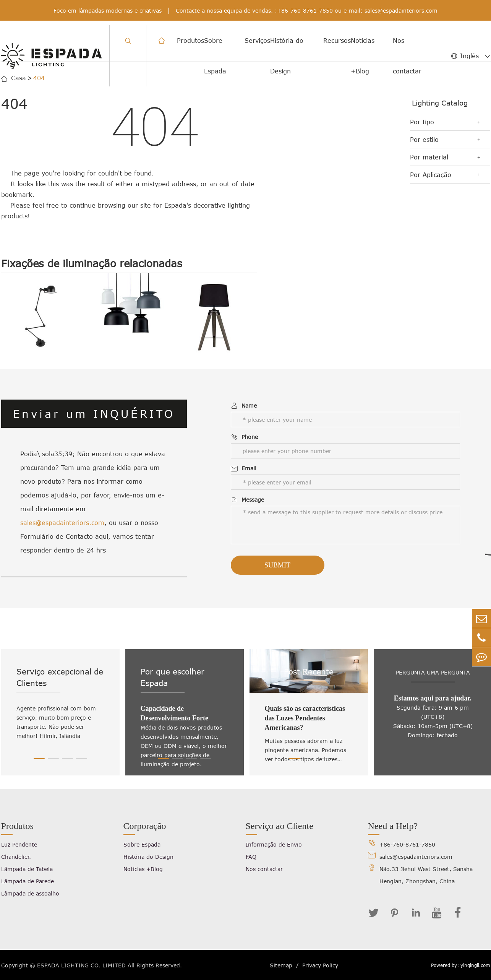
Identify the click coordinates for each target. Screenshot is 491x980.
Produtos (190, 41)
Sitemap (281, 965)
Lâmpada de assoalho (30, 893)
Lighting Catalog (440, 103)
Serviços (257, 41)
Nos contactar (407, 56)
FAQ (251, 857)
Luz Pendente (19, 844)
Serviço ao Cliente (280, 826)
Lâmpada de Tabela (27, 869)
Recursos (337, 41)
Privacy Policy (320, 965)
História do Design (287, 56)
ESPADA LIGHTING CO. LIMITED (81, 965)
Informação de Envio (274, 844)
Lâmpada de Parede (28, 881)
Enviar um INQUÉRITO (94, 414)
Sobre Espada (215, 56)
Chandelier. (16, 857)
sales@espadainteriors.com (401, 11)
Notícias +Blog (363, 56)
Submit (277, 565)
